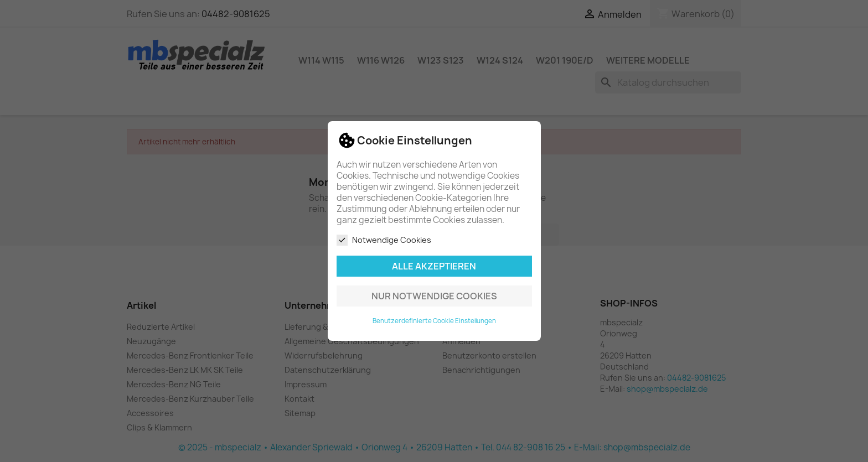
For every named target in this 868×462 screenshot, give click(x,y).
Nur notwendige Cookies (434, 296)
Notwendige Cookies (384, 240)
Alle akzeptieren (434, 266)
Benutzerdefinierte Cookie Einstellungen (434, 321)
